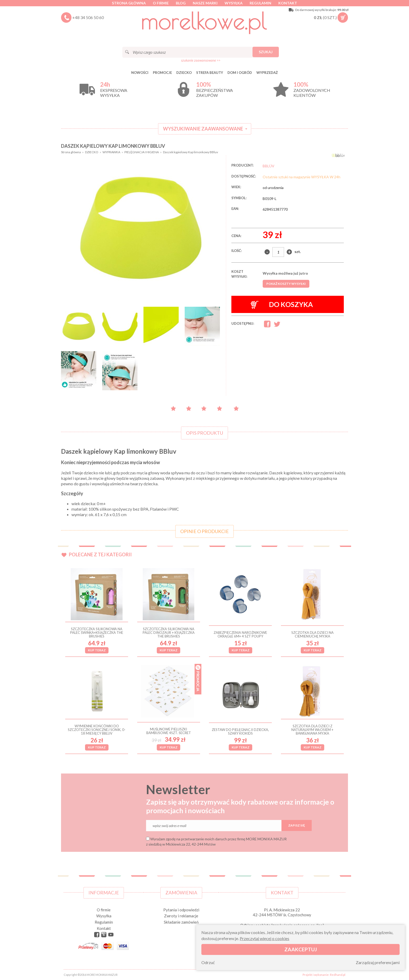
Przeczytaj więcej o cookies (264, 938)
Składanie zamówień (181, 922)
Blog (181, 3)
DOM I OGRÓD (240, 73)
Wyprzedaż (267, 73)
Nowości (140, 73)
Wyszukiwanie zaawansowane (203, 129)
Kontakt (288, 3)
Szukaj (266, 52)
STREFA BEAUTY (210, 73)
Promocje (162, 73)
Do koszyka (282, 305)
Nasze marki (205, 3)
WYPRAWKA (111, 152)
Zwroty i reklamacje (181, 916)
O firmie (161, 3)
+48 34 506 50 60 (88, 17)
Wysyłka (234, 3)
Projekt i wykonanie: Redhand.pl (324, 975)
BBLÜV (269, 166)
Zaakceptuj (301, 949)
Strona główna (129, 3)
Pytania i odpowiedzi (181, 910)
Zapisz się (297, 825)
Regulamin (260, 3)
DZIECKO (184, 73)
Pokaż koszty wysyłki (286, 284)
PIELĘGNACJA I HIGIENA (142, 152)
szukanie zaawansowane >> (201, 60)
